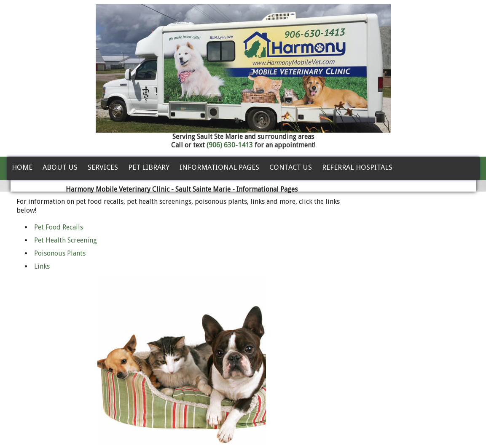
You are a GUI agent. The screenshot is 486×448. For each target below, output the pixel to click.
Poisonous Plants (60, 253)
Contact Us (291, 167)
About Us (60, 167)
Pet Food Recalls (59, 227)
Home (22, 167)
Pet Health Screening (66, 240)
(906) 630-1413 (230, 145)
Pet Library (149, 167)
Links (42, 266)
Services (103, 167)
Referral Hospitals (357, 167)
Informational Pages (219, 167)
